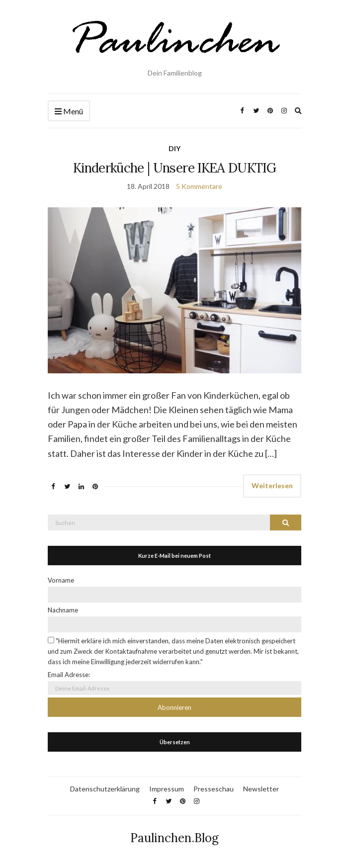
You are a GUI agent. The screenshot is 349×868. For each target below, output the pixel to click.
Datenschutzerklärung (105, 789)
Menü (69, 112)
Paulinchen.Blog (174, 838)
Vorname (61, 580)
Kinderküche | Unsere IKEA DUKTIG (174, 168)
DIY (174, 148)
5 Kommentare (199, 186)
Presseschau (214, 789)
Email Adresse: (69, 675)
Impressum (167, 789)
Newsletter (261, 789)
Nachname (63, 610)
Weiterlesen (272, 485)
